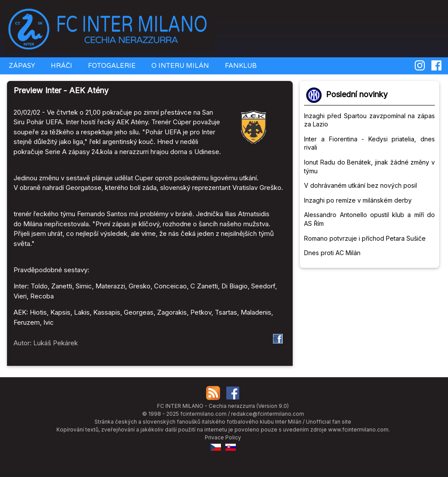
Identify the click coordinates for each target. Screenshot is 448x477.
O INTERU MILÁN (179, 66)
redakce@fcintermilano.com (268, 414)
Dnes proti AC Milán (332, 253)
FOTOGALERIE (111, 66)
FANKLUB (240, 66)
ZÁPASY (21, 66)
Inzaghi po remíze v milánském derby (358, 200)
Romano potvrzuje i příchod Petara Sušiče (365, 238)
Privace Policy (223, 437)
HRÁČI (61, 66)
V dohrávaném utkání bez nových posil (360, 185)
